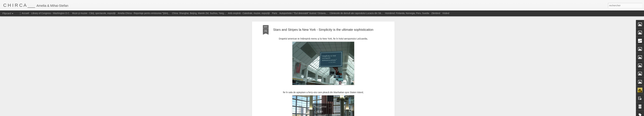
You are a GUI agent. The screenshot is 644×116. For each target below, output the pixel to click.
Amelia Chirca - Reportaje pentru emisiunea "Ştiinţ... (144, 13)
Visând (446, 13)
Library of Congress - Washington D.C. (51, 13)
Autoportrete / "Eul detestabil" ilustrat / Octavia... (303, 13)
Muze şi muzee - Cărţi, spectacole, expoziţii (94, 13)
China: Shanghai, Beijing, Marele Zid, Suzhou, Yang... (199, 13)
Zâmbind (436, 13)
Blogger (345, 114)
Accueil (25, 13)
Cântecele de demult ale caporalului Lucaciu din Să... (356, 13)
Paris (275, 13)
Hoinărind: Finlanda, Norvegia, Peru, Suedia (407, 13)
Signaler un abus (356, 114)
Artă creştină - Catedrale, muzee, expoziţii (249, 13)
